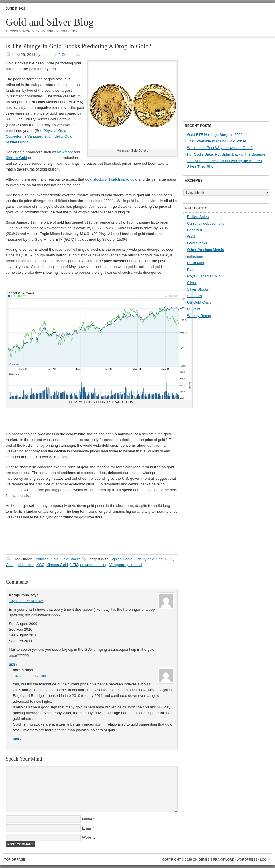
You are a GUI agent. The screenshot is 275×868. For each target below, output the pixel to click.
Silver (192, 283)
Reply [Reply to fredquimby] (13, 664)
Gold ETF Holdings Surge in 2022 (215, 135)
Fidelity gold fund (148, 559)
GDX (169, 559)
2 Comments (69, 55)
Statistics (195, 296)
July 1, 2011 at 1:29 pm (29, 676)
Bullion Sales (198, 217)
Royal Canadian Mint (204, 276)
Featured (41, 559)
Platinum (194, 270)
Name (87, 819)
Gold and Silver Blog (50, 22)
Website (89, 837)
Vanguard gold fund (126, 565)
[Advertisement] (219, 79)
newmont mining (94, 565)
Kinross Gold (16, 158)
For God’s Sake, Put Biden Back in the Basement (228, 154)
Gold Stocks (70, 559)
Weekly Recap (199, 316)
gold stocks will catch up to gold (111, 179)
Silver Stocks (198, 289)
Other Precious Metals (206, 250)
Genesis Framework (216, 859)
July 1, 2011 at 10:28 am (26, 601)
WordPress (247, 859)
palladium (195, 256)
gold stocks (25, 565)
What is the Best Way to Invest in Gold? (220, 148)
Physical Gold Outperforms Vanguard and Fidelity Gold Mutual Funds (39, 136)
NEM (74, 565)
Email (87, 828)
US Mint (194, 309)
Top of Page (15, 859)
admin (46, 55)
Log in (265, 859)
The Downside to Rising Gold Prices (217, 141)
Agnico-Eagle (121, 559)
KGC (40, 565)
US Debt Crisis (199, 302)
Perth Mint (196, 263)
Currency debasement (205, 223)
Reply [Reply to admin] (17, 739)
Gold (55, 559)
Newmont (65, 152)
